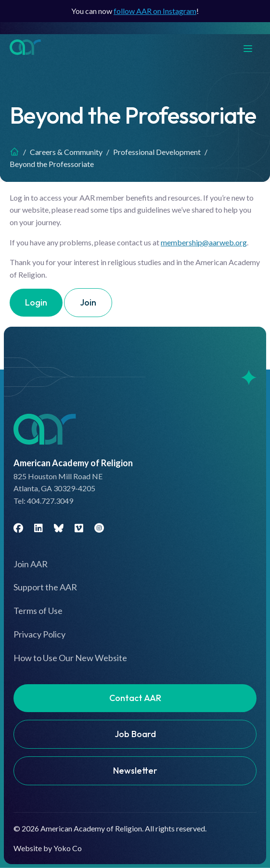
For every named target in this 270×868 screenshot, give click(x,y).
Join (88, 302)
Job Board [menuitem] (135, 734)
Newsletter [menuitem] (135, 771)
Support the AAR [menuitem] (45, 587)
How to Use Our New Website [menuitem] (70, 658)
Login (36, 302)
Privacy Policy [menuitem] (39, 634)
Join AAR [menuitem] (31, 564)
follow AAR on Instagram (155, 11)
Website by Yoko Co (48, 848)
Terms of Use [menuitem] (38, 611)
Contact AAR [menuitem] (135, 698)
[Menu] (253, 47)
